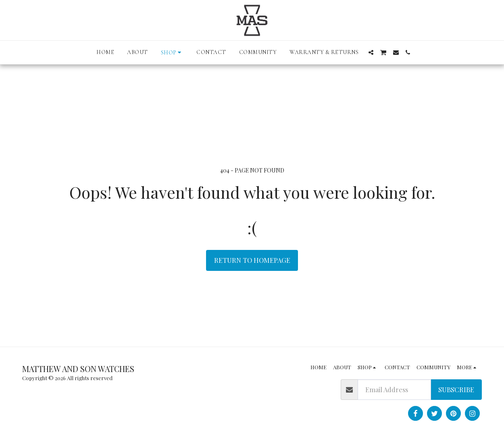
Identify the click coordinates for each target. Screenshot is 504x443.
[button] (371, 52)
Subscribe (456, 389)
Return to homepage (252, 260)
